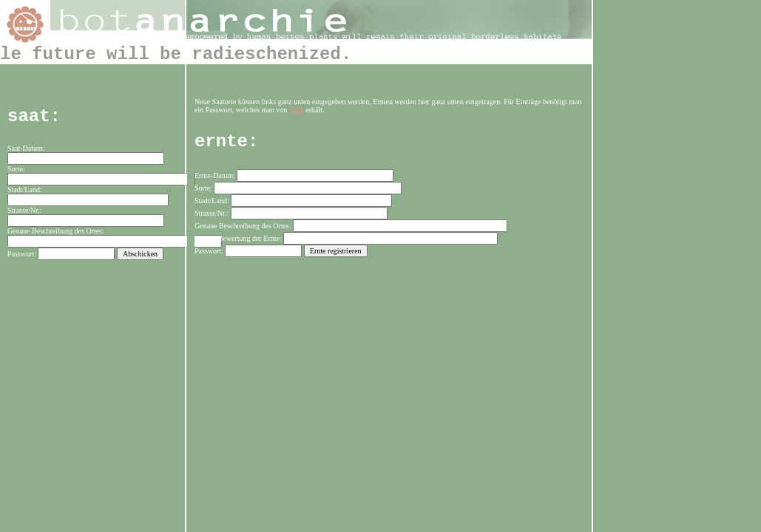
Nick (297, 110)
